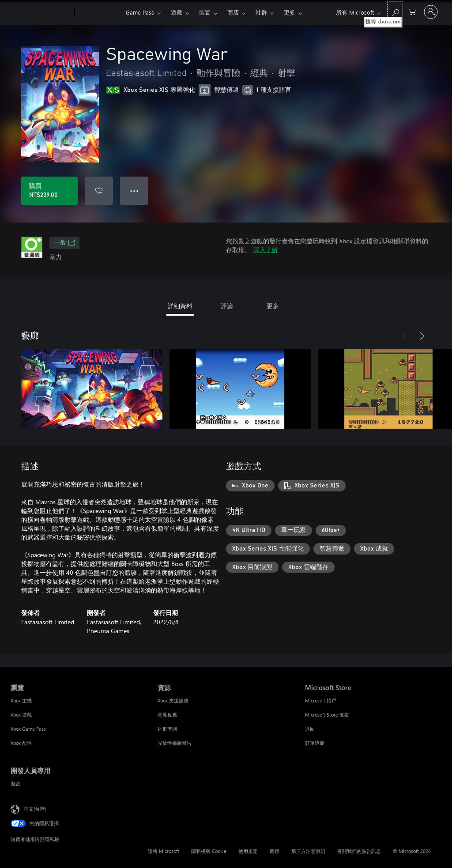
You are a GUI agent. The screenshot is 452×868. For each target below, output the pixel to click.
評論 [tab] (227, 306)
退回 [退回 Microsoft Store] (310, 729)
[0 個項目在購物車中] (412, 11)
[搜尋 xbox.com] (395, 11)
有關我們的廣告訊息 (359, 851)
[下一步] (422, 336)
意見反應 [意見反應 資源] (167, 715)
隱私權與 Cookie (209, 851)
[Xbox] (99, 12)
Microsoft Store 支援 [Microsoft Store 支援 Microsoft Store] (327, 715)
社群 (261, 12)
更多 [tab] (273, 306)
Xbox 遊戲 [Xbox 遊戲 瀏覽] (21, 715)
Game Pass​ (140, 12)
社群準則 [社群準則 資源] (167, 729)
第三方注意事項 (308, 851)
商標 (275, 851)
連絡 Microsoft (164, 851)
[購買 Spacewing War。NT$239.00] (49, 191)
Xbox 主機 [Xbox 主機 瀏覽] (21, 700)
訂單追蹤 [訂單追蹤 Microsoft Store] (315, 743)
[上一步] (404, 336)
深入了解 (266, 250)
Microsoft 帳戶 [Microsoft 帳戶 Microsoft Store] (321, 700)
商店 (233, 12)
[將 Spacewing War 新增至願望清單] (99, 191)
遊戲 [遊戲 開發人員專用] (15, 783)
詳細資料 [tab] (180, 306)
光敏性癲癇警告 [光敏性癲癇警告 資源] (175, 743)
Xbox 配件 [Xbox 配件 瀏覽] (21, 743)
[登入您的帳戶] (431, 12)
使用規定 (248, 851)
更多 (290, 12)
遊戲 (177, 12)
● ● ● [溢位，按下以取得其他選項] (134, 191)
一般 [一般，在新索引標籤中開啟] (64, 243)
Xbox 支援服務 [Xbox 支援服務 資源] (173, 700)
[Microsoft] (41, 12)
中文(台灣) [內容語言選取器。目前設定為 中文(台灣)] (35, 809)
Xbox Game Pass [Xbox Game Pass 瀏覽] (28, 729)
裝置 (205, 12)
